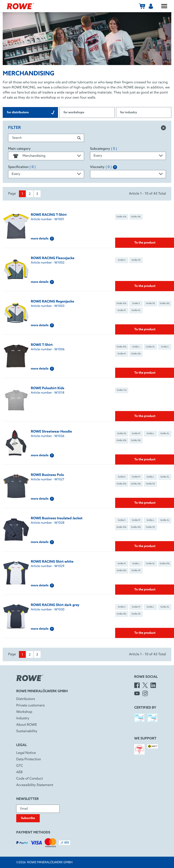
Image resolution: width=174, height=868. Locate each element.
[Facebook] (137, 685)
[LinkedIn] (153, 685)
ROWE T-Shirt (42, 345)
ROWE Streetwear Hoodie (51, 432)
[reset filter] (163, 128)
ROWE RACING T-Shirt (49, 215)
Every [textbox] (98, 156)
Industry (23, 718)
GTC (20, 766)
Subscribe (28, 818)
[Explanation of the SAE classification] (115, 167)
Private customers (30, 706)
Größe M (122, 310)
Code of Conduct (30, 779)
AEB (19, 772)
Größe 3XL (136, 217)
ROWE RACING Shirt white (52, 562)
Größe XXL (122, 217)
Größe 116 (122, 390)
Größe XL (136, 310)
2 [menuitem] (30, 194)
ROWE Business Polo (47, 475)
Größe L (136, 347)
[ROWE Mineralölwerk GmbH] (20, 6)
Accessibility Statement (35, 785)
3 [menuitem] (37, 194)
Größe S (122, 260)
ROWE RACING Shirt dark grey (55, 605)
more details (42, 239)
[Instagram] (145, 693)
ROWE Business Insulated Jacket (57, 518)
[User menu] (151, 6)
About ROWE (27, 725)
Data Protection (29, 759)
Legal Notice (26, 753)
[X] (145, 685)
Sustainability (27, 731)
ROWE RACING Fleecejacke (53, 258)
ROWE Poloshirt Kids (48, 388)
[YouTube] (137, 693)
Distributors (26, 699)
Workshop (24, 712)
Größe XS (136, 260)
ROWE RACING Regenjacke (52, 302)
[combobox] (46, 156)
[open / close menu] (164, 6)
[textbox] (46, 156)
